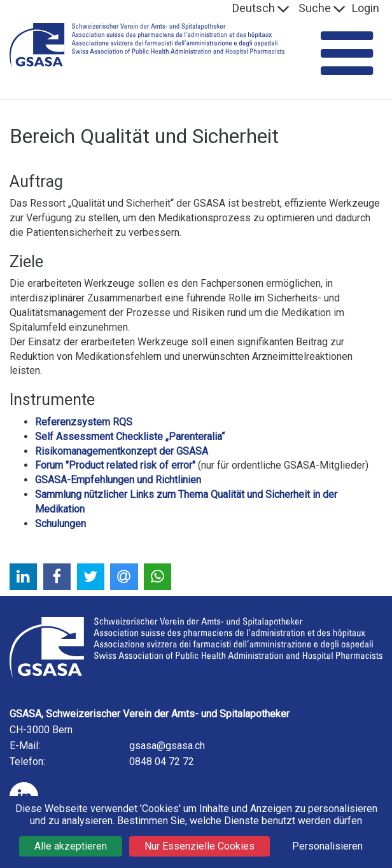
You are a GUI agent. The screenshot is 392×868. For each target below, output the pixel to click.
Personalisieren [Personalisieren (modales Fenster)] (327, 846)
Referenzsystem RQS (84, 422)
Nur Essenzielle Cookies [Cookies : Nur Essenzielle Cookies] (199, 846)
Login (366, 8)
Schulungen (60, 524)
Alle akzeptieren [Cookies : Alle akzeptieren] (71, 846)
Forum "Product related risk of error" (115, 465)
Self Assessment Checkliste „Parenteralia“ (130, 437)
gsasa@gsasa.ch (167, 746)
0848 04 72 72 (162, 761)
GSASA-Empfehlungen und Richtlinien (118, 480)
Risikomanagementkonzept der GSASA (122, 451)
